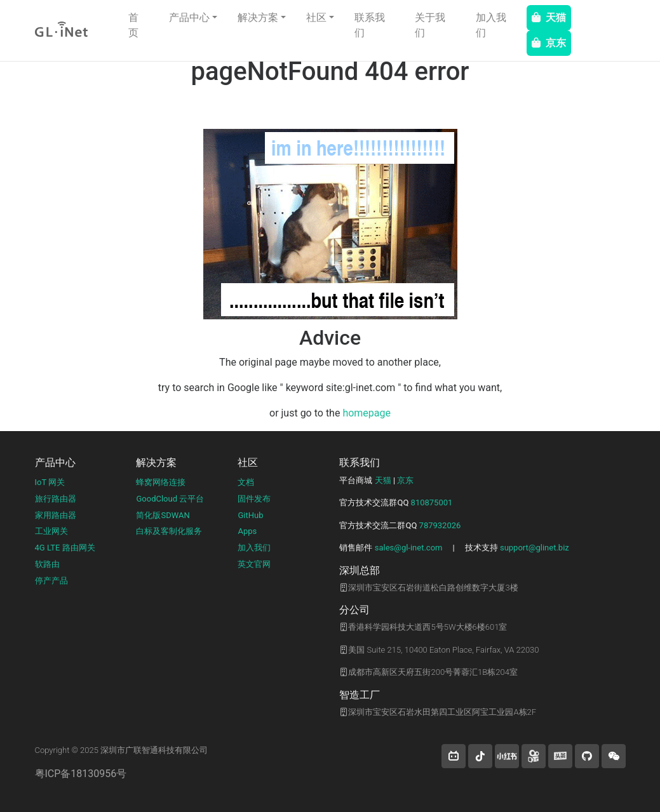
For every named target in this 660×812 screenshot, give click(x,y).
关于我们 (430, 25)
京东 (549, 43)
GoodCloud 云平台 (170, 499)
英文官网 (254, 564)
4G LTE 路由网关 (65, 548)
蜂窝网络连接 (161, 482)
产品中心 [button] (189, 17)
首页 (133, 25)
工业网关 (51, 531)
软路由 (47, 564)
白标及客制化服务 (169, 531)
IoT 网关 (50, 482)
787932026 (440, 525)
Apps (247, 531)
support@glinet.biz (535, 548)
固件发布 (254, 499)
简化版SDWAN (163, 515)
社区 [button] (316, 17)
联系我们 (370, 25)
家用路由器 (56, 515)
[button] (454, 756)
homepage (367, 413)
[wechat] (614, 756)
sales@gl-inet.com (409, 548)
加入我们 (491, 25)
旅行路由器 (56, 499)
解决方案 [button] (258, 17)
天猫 (549, 17)
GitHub (250, 515)
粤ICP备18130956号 (81, 774)
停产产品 (51, 581)
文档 (246, 482)
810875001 (432, 503)
